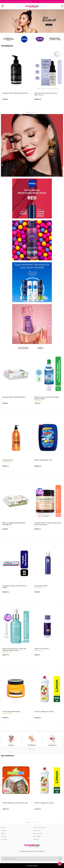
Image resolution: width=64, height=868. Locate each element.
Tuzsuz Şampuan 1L (8, 460)
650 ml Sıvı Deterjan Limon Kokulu (44, 712)
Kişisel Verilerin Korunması (39, 828)
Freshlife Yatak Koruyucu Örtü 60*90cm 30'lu (15, 803)
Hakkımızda (36, 839)
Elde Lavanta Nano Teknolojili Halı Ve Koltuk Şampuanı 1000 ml (47, 398)
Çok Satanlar (24, 348)
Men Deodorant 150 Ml (41, 586)
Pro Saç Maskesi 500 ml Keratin (11, 712)
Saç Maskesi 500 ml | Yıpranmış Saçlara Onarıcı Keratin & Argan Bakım (48, 524)
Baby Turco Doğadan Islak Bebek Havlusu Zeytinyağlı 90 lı (14, 524)
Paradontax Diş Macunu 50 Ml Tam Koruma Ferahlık (15, 587)
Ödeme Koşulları (37, 831)
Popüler (41, 348)
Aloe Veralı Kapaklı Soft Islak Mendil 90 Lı (14, 397)
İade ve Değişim (37, 836)
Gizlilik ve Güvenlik (38, 833)
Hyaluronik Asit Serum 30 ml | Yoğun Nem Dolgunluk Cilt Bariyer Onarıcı (14, 650)
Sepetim (3, 833)
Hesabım (3, 828)
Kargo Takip (4, 839)
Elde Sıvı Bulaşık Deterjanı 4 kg (43, 460)
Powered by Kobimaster (32, 866)
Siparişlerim (4, 831)
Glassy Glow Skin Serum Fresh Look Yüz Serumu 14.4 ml (46, 94)
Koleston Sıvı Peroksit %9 (42, 649)
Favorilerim (4, 836)
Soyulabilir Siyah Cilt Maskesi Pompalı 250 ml (15, 93)
